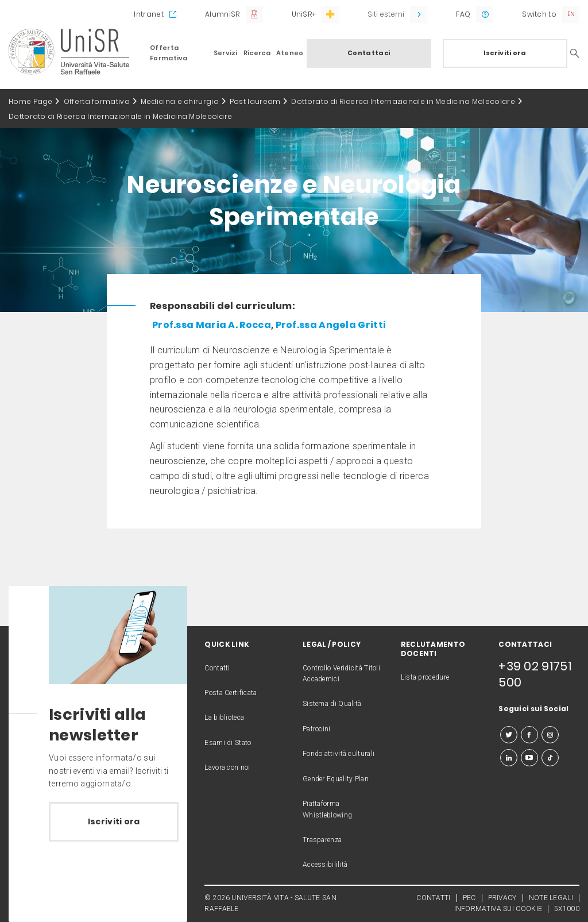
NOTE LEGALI (551, 898)
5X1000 (567, 909)
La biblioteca (224, 717)
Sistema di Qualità (332, 704)
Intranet (148, 14)
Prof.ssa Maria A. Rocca (212, 325)
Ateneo (290, 53)
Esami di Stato (228, 743)
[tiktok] (550, 758)
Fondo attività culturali (339, 754)
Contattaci (369, 53)
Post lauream (255, 101)
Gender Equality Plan (336, 779)
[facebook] (529, 735)
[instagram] (550, 735)
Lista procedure (425, 677)
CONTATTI (433, 898)
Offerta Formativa (169, 53)
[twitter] (509, 735)
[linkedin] (509, 758)
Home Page (31, 101)
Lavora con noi (227, 767)
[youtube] (529, 758)
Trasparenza (322, 840)
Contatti (217, 668)
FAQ (463, 14)
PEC (469, 898)
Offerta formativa (97, 101)
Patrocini (317, 729)
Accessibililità (325, 865)
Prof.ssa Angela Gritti (330, 325)
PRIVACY (502, 898)
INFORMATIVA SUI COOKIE (498, 909)
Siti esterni (386, 14)
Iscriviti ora (505, 53)
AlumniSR (222, 14)
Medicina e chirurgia (180, 101)
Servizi (226, 53)
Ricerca (257, 53)
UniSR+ (304, 14)
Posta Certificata (231, 693)
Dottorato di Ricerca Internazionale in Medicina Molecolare (403, 101)
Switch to (539, 14)
